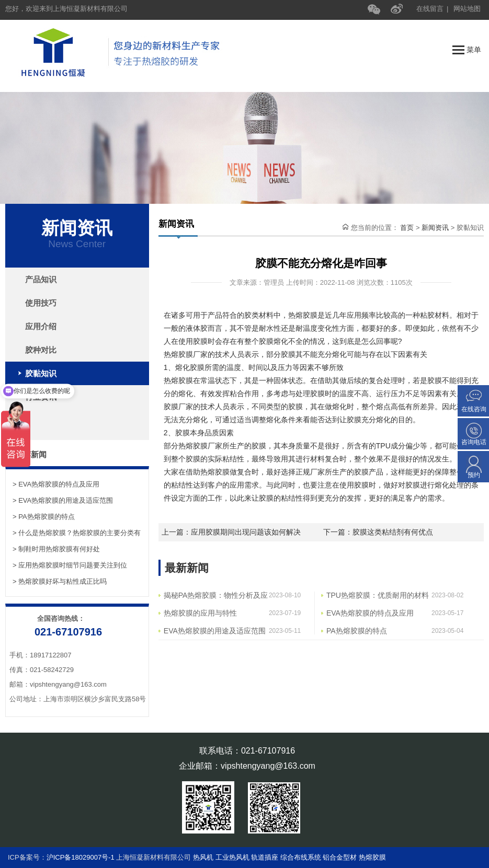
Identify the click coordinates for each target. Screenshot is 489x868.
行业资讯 (41, 397)
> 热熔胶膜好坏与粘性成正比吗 (60, 581)
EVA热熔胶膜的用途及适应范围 (215, 631)
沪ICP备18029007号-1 (81, 857)
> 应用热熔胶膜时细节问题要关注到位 (70, 565)
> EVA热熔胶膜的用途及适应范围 (63, 500)
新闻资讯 (435, 228)
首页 (407, 228)
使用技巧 (41, 303)
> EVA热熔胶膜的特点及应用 (56, 484)
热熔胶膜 (372, 857)
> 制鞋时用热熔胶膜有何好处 (56, 549)
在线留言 (430, 9)
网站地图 (467, 9)
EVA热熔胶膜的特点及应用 (370, 613)
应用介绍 (41, 326)
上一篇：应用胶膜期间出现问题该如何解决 (231, 532)
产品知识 (41, 279)
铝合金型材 (340, 857)
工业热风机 (234, 857)
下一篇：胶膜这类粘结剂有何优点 (378, 532)
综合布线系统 (301, 857)
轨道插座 (265, 857)
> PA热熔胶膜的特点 (44, 517)
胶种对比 (41, 350)
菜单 (467, 50)
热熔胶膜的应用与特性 (200, 613)
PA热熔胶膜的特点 (357, 631)
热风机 (204, 857)
